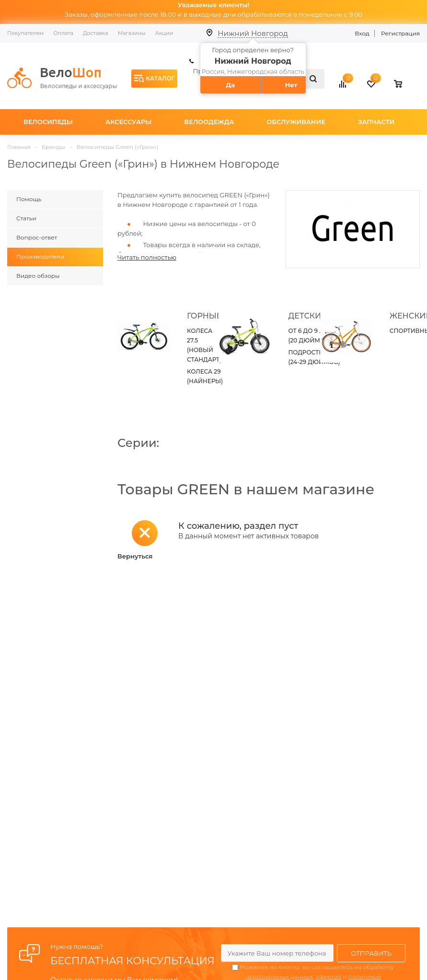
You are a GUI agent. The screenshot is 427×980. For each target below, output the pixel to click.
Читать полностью (147, 257)
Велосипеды (48, 122)
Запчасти (376, 122)
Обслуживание (296, 122)
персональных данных (279, 976)
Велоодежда (209, 122)
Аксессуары (129, 122)
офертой (329, 976)
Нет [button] (291, 85)
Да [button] (230, 85)
